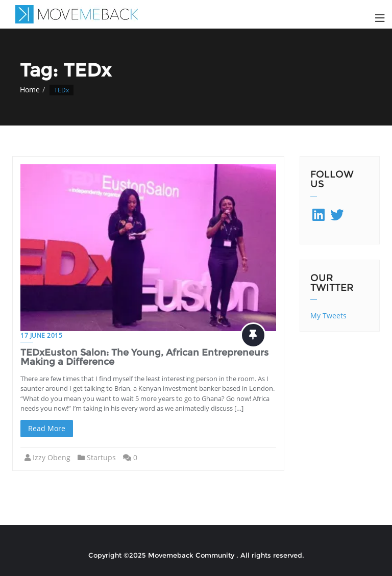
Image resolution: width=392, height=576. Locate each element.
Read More (47, 428)
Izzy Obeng (52, 457)
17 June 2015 (41, 335)
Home (30, 90)
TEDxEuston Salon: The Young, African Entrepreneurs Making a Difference (144, 357)
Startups (101, 457)
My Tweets (328, 316)
